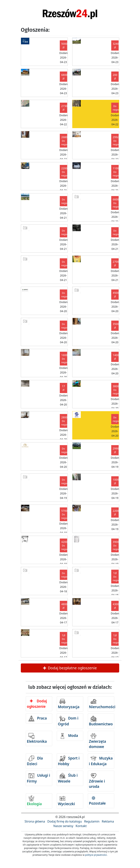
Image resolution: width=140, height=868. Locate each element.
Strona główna (35, 821)
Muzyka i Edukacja (101, 761)
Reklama (108, 821)
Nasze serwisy (63, 826)
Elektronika (37, 738)
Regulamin (92, 821)
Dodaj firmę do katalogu (65, 821)
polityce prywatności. (96, 855)
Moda (69, 736)
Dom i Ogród (68, 721)
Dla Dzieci (35, 761)
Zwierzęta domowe (98, 741)
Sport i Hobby (69, 761)
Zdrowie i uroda (97, 781)
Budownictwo (101, 721)
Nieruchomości (102, 704)
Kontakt (81, 826)
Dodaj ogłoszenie (37, 704)
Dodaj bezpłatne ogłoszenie (70, 668)
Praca (38, 719)
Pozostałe (97, 801)
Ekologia (34, 801)
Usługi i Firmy (38, 778)
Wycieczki (66, 801)
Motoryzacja (69, 704)
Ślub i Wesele (68, 778)
